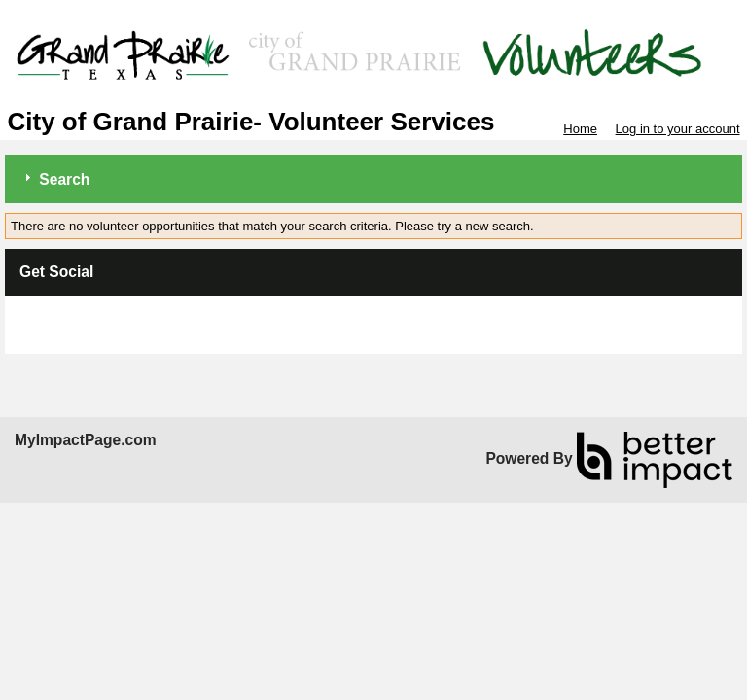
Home (580, 129)
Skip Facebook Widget (83, 317)
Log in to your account (678, 129)
